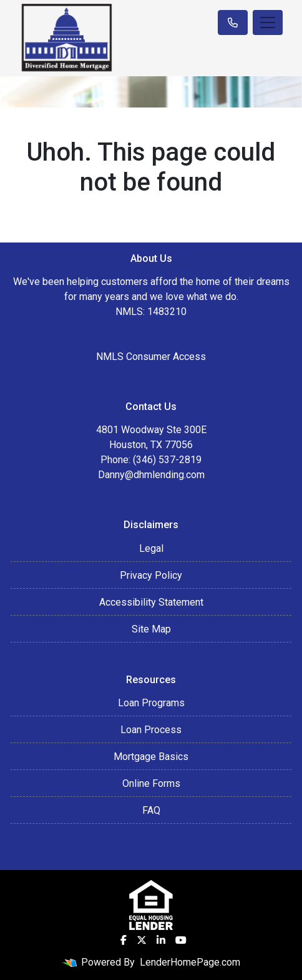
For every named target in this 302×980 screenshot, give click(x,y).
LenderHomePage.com (190, 962)
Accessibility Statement (151, 602)
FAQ (151, 810)
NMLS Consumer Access (151, 357)
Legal (151, 548)
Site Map (151, 629)
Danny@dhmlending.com (151, 475)
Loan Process (151, 730)
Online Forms (151, 783)
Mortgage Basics (151, 757)
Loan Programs (151, 703)
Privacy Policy (151, 575)
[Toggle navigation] (268, 22)
